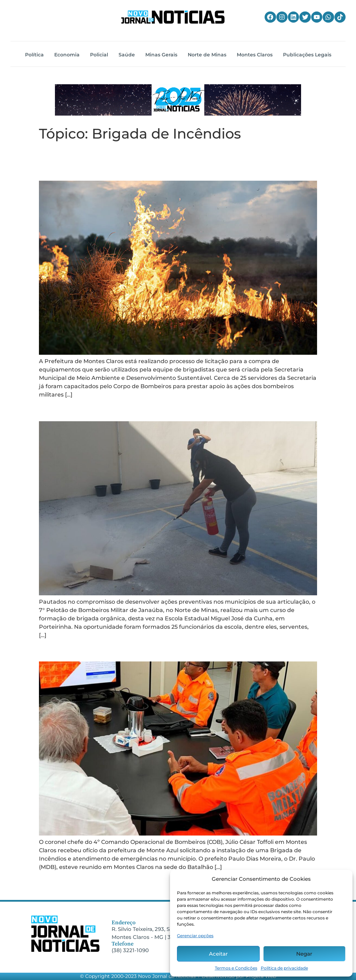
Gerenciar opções (195, 936)
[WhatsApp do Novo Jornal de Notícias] (328, 17)
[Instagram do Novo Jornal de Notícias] (282, 17)
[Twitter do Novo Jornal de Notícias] (305, 17)
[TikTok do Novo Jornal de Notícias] (340, 17)
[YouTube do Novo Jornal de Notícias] (317, 17)
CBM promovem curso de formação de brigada (178, 408)
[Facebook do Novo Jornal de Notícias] (270, 17)
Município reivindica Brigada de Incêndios (164, 649)
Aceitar (218, 954)
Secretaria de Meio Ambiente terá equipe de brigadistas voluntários (171, 161)
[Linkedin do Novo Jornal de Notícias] (293, 17)
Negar (304, 954)
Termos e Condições (236, 968)
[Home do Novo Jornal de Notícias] (173, 17)
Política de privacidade (284, 968)
